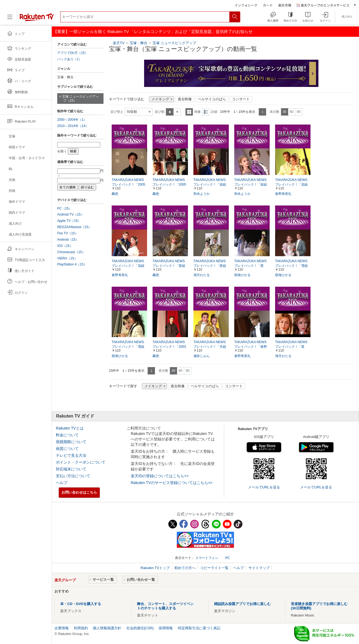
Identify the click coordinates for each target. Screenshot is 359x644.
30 (285, 112)
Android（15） (68, 240)
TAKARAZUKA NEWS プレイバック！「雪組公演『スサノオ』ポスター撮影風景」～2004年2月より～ (128, 347)
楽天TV (119, 43)
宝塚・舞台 (139, 43)
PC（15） (65, 208)
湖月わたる (202, 275)
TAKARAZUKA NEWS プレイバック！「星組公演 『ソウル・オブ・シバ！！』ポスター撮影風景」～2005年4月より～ (170, 266)
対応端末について (71, 469)
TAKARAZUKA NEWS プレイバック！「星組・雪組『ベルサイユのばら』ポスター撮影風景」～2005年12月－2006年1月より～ (292, 347)
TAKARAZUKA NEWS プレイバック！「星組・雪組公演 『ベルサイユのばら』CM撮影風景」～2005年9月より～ (252, 266)
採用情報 (166, 628)
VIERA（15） (67, 258)
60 (292, 112)
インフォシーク (246, 5)
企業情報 (62, 628)
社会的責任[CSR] (140, 628)
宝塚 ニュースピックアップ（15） (80, 99)
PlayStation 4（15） (72, 264)
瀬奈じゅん (202, 356)
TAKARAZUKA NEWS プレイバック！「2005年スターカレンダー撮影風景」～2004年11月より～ (169, 185)
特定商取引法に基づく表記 (199, 628)
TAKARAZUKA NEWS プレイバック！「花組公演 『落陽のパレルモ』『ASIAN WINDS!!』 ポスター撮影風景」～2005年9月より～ (129, 266)
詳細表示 (206, 112)
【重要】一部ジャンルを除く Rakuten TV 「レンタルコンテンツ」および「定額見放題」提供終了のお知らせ (153, 31)
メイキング (160, 99)
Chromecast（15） (71, 252)
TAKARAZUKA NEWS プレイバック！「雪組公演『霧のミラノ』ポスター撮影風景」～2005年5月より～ (293, 266)
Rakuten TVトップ (156, 568)
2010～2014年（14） (73, 126)
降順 (177, 112)
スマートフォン (207, 558)
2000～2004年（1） (72, 120)
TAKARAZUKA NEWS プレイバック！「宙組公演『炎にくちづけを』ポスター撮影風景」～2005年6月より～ (211, 185)
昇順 (170, 112)
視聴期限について (71, 442)
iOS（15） (65, 246)
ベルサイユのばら (212, 99)
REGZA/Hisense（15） (74, 227)
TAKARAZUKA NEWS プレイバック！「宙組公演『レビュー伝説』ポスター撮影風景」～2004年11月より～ (252, 185)
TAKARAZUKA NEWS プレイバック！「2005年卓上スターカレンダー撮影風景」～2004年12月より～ (129, 185)
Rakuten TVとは (70, 428)
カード (268, 5)
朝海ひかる (242, 275)
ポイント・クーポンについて (81, 462)
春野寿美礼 (283, 194)
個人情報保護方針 (107, 628)
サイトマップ (259, 568)
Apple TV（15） (69, 221)
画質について (67, 449)
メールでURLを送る (264, 487)
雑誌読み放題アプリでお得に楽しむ (242, 604)
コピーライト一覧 (214, 568)
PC (228, 558)
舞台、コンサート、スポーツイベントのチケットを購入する (165, 606)
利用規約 (81, 628)
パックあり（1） (70, 59)
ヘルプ (62, 483)
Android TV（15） (71, 214)
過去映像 (185, 99)
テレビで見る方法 (71, 455)
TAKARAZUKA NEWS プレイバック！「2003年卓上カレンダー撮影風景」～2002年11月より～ (169, 347)
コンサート (241, 99)
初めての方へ (185, 568)
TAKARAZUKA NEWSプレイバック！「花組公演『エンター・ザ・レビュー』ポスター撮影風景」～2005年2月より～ (293, 185)
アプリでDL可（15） (73, 53)
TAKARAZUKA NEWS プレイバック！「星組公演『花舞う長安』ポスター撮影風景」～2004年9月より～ (211, 266)
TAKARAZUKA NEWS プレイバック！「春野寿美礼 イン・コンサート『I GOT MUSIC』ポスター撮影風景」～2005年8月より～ (252, 347)
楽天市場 (285, 5)
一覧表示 (189, 112)
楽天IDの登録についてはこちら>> (160, 476)
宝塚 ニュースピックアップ (174, 43)
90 (299, 112)
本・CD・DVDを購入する (81, 604)
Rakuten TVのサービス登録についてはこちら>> (172, 483)
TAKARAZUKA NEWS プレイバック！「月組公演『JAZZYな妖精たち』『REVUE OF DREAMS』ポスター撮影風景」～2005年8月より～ (211, 347)
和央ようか (202, 194)
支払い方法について (73, 476)
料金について (67, 435)
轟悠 (115, 194)
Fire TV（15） (68, 233)
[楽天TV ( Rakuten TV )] (37, 19)
